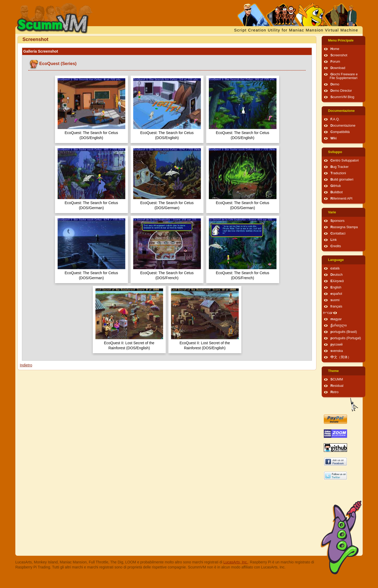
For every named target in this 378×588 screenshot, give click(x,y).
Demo (335, 84)
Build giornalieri (342, 180)
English (336, 287)
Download (338, 68)
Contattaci (338, 233)
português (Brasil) (344, 332)
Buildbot (336, 192)
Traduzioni (338, 173)
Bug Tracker (340, 167)
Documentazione (341, 111)
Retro (335, 392)
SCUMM (337, 379)
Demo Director (341, 91)
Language (336, 260)
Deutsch (336, 275)
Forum (335, 62)
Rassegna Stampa (344, 227)
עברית (328, 313)
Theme (333, 371)
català (335, 268)
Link (334, 240)
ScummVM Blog (342, 97)
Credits (336, 246)
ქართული (339, 325)
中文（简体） (341, 357)
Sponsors (337, 221)
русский (336, 344)
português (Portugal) (346, 338)
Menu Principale (341, 40)
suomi (335, 300)
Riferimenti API (341, 199)
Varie (332, 212)
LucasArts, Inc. (236, 562)
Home (335, 49)
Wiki (334, 138)
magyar (336, 319)
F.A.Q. (335, 119)
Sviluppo (335, 152)
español (336, 294)
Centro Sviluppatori (345, 160)
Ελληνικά (337, 281)
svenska (337, 351)
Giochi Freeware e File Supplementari (344, 76)
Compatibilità (340, 132)
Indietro (26, 365)
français (336, 306)
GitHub (336, 186)
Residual (337, 386)
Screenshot (339, 55)
